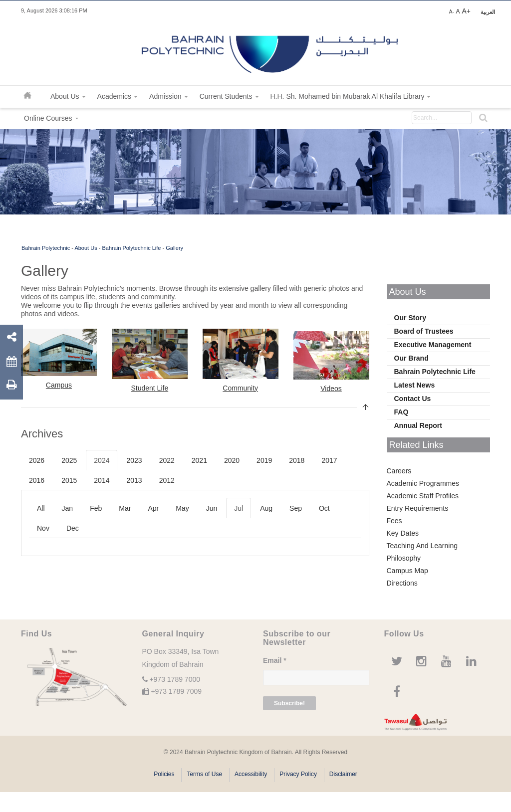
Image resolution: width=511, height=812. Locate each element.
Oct (324, 508)
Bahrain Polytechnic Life (131, 248)
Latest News (415, 385)
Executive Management (433, 345)
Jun (212, 508)
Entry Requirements (418, 508)
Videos (331, 389)
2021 (199, 460)
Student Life (149, 388)
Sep (296, 508)
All (41, 508)
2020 (232, 460)
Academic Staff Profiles (423, 496)
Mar (125, 508)
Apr (153, 508)
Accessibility (251, 774)
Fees (394, 521)
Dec (73, 528)
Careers (399, 471)
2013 (134, 480)
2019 (264, 460)
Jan (68, 508)
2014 (102, 480)
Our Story (410, 318)
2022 (167, 460)
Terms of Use (204, 774)
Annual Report (418, 425)
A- (452, 12)
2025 (69, 460)
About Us (86, 248)
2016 (37, 480)
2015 (69, 480)
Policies (164, 774)
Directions (402, 583)
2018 (297, 460)
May (182, 508)
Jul (239, 508)
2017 (329, 460)
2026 (37, 460)
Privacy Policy (298, 774)
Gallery (174, 248)
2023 (134, 460)
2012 (167, 480)
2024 (102, 460)
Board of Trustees (424, 331)
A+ (466, 11)
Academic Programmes (423, 483)
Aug (266, 508)
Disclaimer (343, 774)
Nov (43, 528)
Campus (59, 385)
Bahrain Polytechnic (46, 248)
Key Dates (403, 533)
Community (240, 388)
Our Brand (411, 358)
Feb (96, 508)
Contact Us (413, 399)
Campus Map (407, 571)
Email (275, 660)
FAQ (401, 412)
